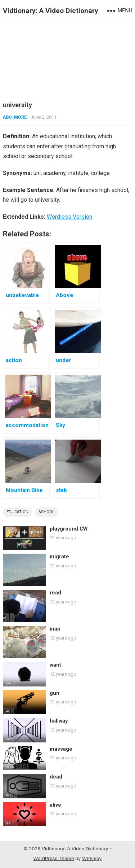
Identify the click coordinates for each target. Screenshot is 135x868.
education (17, 512)
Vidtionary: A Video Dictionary (51, 11)
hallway (59, 721)
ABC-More (15, 117)
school (46, 512)
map (55, 629)
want (55, 665)
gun (55, 693)
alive (55, 805)
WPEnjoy (92, 858)
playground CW (69, 529)
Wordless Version (69, 217)
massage (61, 749)
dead (56, 777)
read (55, 593)
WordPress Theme (53, 858)
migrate (59, 557)
